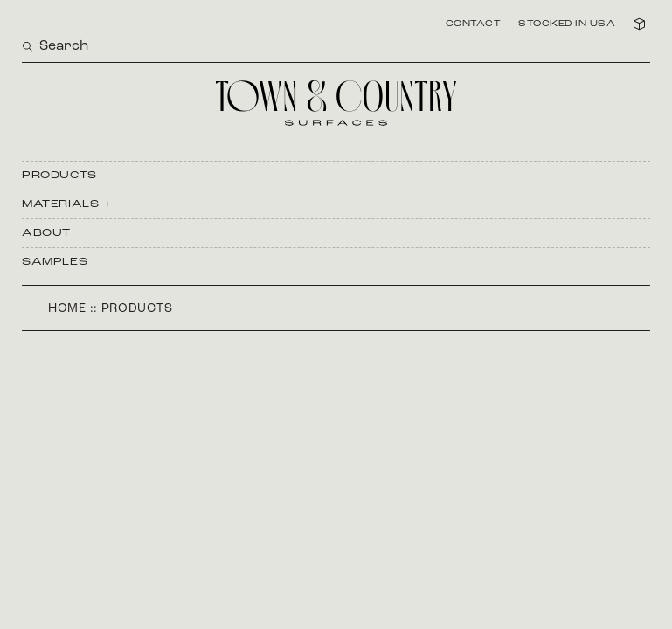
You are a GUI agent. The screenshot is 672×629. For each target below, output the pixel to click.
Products (59, 176)
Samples (55, 262)
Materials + (67, 204)
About (46, 233)
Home (67, 309)
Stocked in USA (567, 24)
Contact (474, 24)
